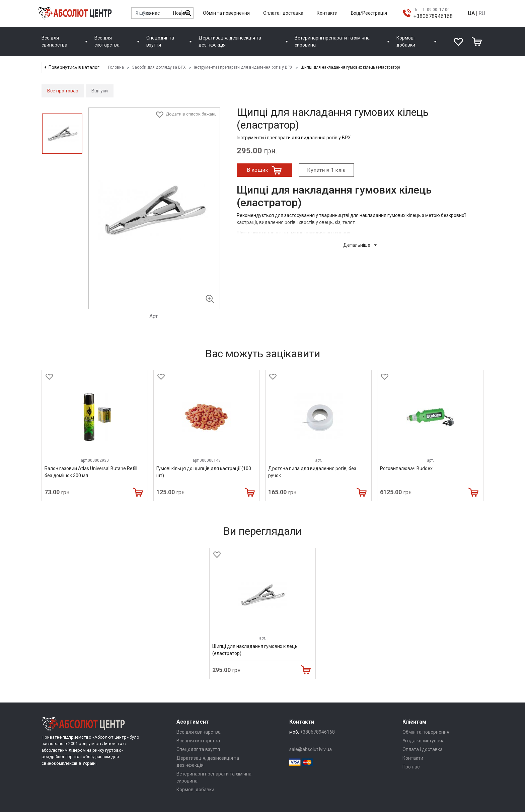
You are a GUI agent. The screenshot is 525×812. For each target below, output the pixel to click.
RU (482, 13)
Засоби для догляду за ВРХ (159, 67)
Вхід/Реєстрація (369, 13)
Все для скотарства (198, 741)
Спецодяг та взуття (198, 749)
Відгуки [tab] (100, 91)
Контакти (327, 13)
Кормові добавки (195, 790)
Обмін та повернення (226, 13)
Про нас (151, 13)
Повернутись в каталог (74, 67)
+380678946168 (433, 16)
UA (471, 13)
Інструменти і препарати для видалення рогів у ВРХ (243, 67)
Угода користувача (424, 741)
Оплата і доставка (283, 13)
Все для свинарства (199, 732)
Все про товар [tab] (63, 91)
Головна (116, 67)
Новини (181, 13)
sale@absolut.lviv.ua (311, 749)
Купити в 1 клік (326, 170)
